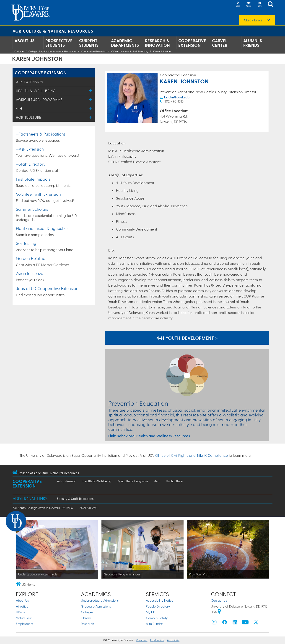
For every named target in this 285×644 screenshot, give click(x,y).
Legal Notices (157, 640)
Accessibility (173, 640)
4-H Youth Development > (187, 338)
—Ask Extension (30, 149)
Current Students (89, 43)
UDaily (20, 612)
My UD (151, 612)
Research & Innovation (157, 43)
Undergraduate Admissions (100, 600)
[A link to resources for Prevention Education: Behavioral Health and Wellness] (187, 436)
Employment (25, 624)
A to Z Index (154, 624)
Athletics (22, 606)
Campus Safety (157, 618)
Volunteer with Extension (38, 194)
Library (86, 618)
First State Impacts (33, 179)
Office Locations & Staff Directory (130, 51)
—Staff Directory (31, 164)
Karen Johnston (162, 51)
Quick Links (253, 20)
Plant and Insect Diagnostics (42, 228)
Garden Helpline (31, 258)
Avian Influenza (30, 273)
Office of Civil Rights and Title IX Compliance (191, 455)
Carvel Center (220, 43)
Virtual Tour (24, 618)
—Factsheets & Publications (41, 134)
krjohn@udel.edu (177, 97)
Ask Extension (30, 82)
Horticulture (29, 117)
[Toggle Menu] (91, 91)
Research (87, 624)
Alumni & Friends (253, 43)
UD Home (18, 51)
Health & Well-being (36, 91)
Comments (142, 640)
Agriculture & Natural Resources (53, 31)
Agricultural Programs (39, 100)
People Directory (158, 606)
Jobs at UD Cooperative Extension (47, 288)
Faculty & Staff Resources (75, 499)
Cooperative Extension (192, 43)
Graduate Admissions (96, 606)
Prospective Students (59, 43)
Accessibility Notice (160, 600)
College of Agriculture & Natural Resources (52, 51)
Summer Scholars (32, 209)
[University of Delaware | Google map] (219, 612)
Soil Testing (26, 243)
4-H (19, 108)
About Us (25, 41)
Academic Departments (125, 43)
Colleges (87, 612)
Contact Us (219, 600)
